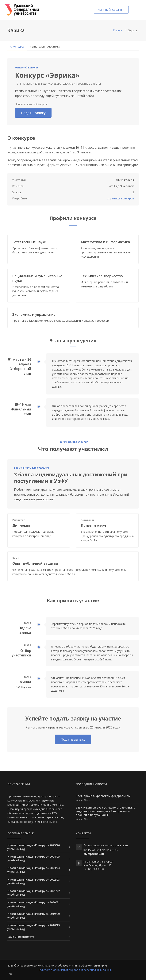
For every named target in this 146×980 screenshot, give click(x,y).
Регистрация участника (45, 46)
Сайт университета (21, 937)
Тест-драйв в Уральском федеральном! (104, 796)
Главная (118, 30)
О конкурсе (17, 46)
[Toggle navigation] (136, 10)
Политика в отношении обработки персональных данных (75, 970)
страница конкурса (120, 198)
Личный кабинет (111, 10)
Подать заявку (33, 113)
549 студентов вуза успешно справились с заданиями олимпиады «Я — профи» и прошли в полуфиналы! (105, 811)
